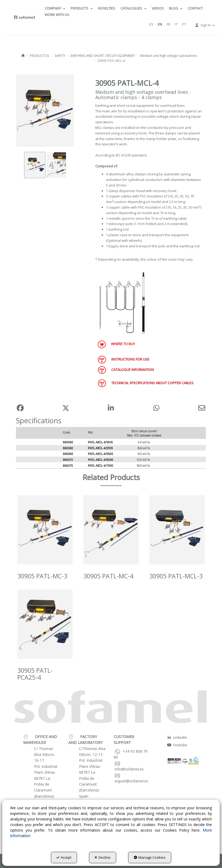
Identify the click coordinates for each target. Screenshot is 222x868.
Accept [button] (64, 857)
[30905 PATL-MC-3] (45, 530)
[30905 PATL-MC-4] (111, 530)
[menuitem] (55, 8)
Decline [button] (102, 857)
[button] (24, 17)
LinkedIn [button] (177, 737)
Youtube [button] (177, 745)
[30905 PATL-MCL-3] (177, 530)
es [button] (151, 24)
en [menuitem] (160, 24)
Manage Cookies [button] (150, 857)
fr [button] (168, 24)
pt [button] (184, 24)
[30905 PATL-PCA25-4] (45, 624)
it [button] (176, 24)
